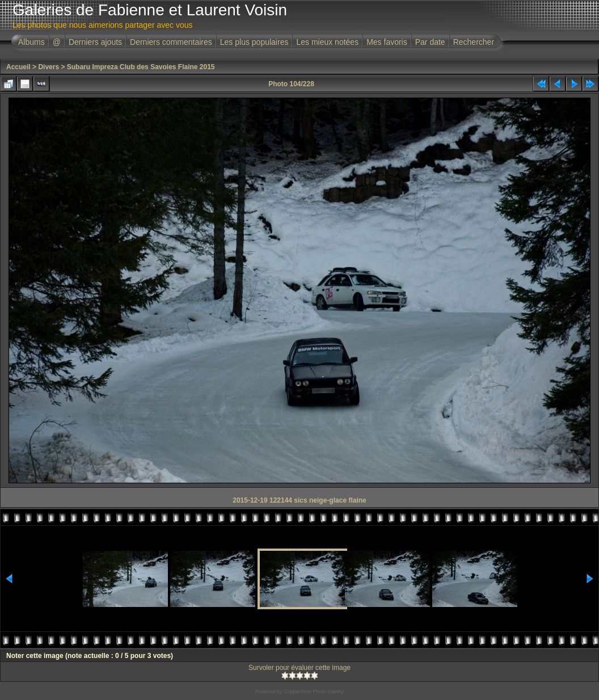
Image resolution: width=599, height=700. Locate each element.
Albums (31, 42)
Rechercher (474, 42)
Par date (430, 42)
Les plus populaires (254, 42)
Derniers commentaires (171, 42)
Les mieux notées (327, 42)
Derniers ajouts (95, 42)
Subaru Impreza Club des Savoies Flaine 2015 (141, 67)
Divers (48, 67)
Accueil (18, 67)
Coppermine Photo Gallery (314, 691)
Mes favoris (387, 42)
